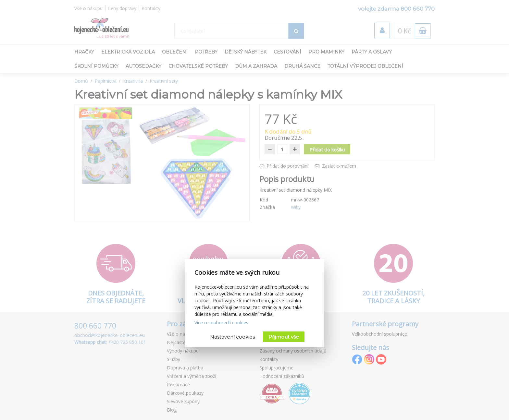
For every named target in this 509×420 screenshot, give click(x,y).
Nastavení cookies (232, 337)
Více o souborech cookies (221, 323)
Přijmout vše (284, 337)
